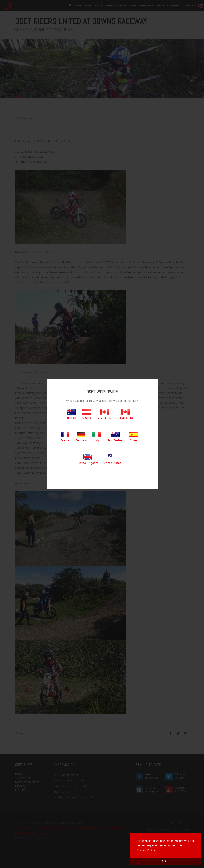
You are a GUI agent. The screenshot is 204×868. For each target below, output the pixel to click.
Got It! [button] (165, 861)
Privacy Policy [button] (146, 850)
